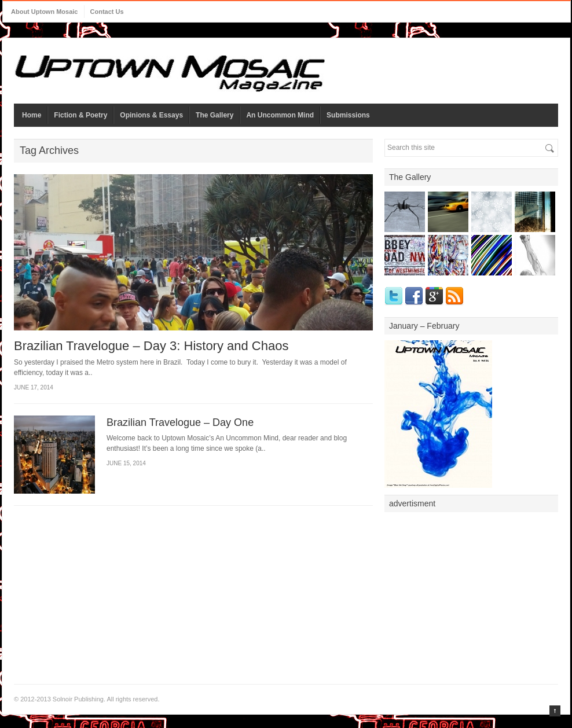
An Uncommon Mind (280, 115)
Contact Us (107, 12)
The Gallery (214, 115)
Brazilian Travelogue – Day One (180, 422)
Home (32, 115)
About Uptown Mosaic (45, 12)
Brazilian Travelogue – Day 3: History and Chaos (151, 346)
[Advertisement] (471, 590)
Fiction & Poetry (80, 115)
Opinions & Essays (151, 115)
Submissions (348, 115)
